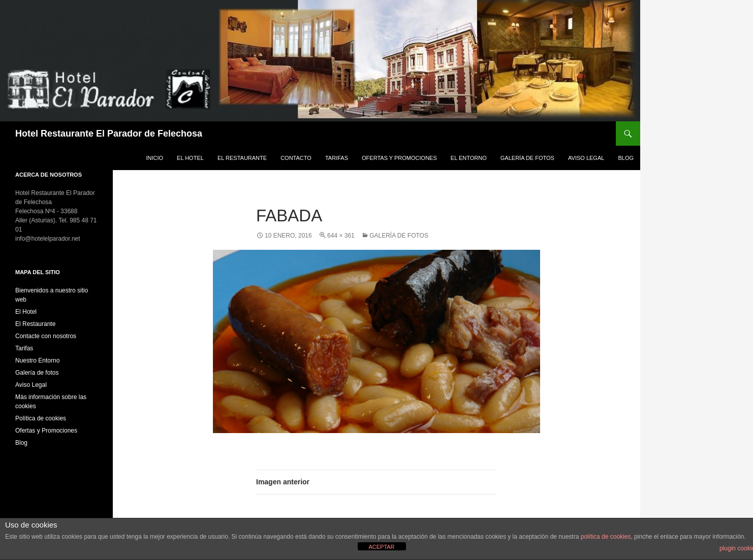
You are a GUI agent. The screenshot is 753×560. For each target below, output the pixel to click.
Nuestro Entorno (37, 360)
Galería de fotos (527, 158)
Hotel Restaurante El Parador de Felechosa (109, 134)
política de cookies (606, 537)
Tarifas (337, 158)
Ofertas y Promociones (399, 158)
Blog (626, 158)
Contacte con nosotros (46, 336)
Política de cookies (41, 418)
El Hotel (190, 158)
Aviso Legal (586, 158)
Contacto (296, 158)
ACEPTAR (381, 547)
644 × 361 (341, 236)
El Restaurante (242, 158)
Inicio (154, 158)
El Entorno (469, 158)
